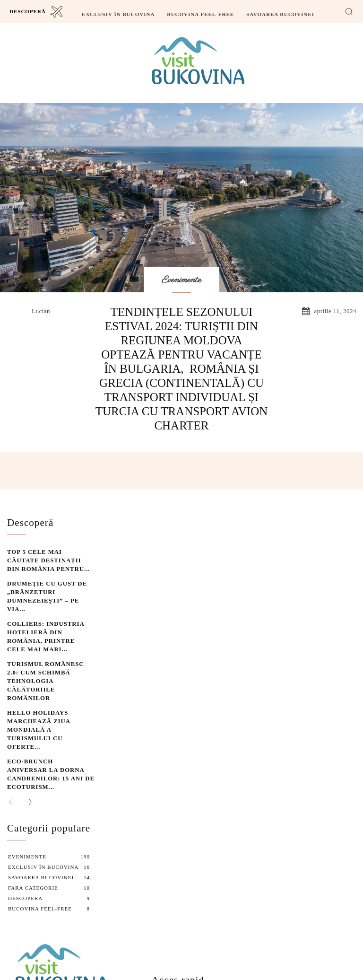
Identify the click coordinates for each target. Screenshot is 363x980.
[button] (349, 11)
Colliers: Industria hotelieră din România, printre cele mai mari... (43, 609)
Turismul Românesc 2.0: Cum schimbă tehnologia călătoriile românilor (48, 637)
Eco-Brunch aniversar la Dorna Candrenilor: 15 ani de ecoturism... (50, 693)
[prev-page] (13, 716)
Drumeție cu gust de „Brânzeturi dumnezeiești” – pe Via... (50, 581)
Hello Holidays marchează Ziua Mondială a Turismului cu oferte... (49, 665)
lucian (41, 311)
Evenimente (181, 280)
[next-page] (27, 716)
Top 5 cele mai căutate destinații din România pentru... (41, 553)
